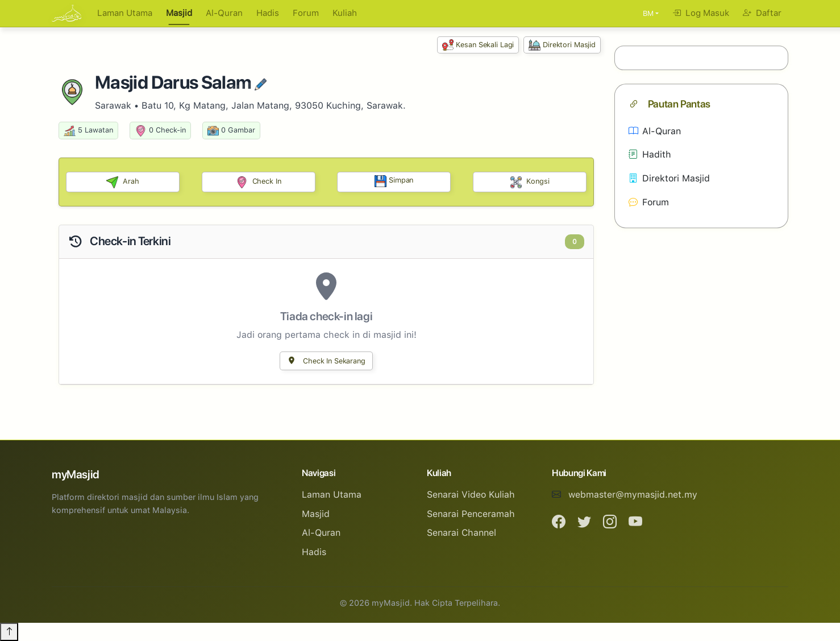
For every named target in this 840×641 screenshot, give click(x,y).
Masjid (179, 13)
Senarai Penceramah (471, 514)
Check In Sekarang (326, 361)
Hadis (268, 13)
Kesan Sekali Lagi (478, 45)
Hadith (650, 155)
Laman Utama (125, 13)
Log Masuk (701, 13)
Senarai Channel (461, 533)
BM (648, 13)
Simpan (394, 181)
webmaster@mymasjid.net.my (633, 495)
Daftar (762, 13)
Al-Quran (224, 13)
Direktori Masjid (562, 45)
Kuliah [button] (345, 13)
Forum (306, 13)
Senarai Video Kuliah (471, 495)
